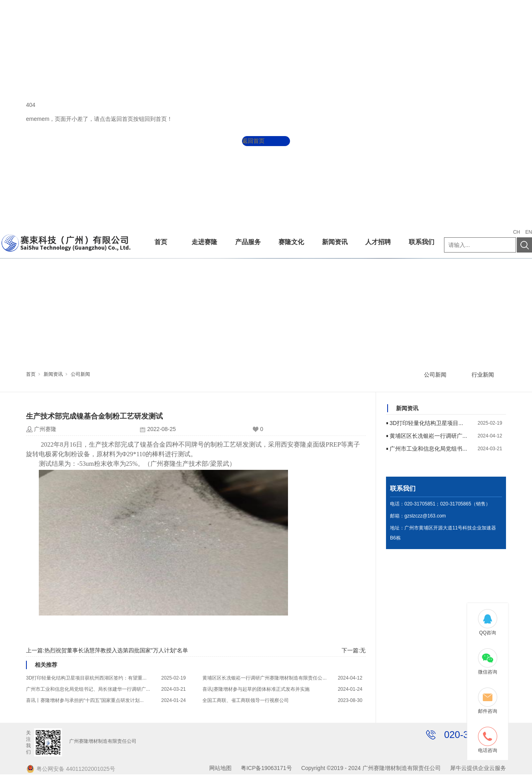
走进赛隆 (204, 242)
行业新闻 (483, 375)
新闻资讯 (335, 242)
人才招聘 (378, 242)
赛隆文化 (291, 242)
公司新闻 (80, 374)
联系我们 (422, 242)
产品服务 (248, 242)
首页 (161, 242)
